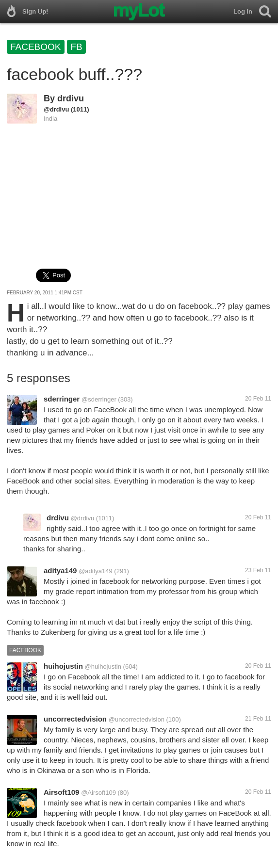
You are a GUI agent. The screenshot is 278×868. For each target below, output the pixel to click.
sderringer (62, 399)
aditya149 (60, 571)
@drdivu (56, 109)
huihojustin (63, 666)
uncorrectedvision (75, 719)
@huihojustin (103, 667)
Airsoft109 (61, 792)
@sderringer (99, 399)
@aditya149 (96, 571)
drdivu (71, 98)
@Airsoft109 (98, 793)
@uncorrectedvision (137, 719)
